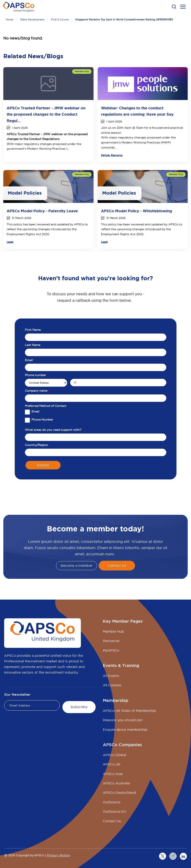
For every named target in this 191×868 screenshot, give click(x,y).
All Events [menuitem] (111, 676)
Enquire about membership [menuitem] (125, 730)
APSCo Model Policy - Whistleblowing (136, 211)
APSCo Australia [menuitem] (116, 783)
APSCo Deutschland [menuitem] (119, 793)
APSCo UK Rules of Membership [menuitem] (129, 711)
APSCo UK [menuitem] (112, 764)
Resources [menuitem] (111, 641)
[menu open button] (183, 7)
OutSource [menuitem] (112, 802)
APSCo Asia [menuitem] (113, 774)
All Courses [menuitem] (112, 685)
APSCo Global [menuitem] (114, 755)
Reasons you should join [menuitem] (123, 720)
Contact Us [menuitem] (112, 821)
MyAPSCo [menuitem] (111, 650)
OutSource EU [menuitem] (114, 811)
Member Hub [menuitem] (113, 631)
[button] (174, 7)
